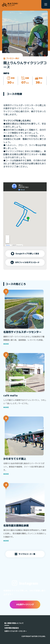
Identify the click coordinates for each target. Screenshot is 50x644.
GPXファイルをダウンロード (25, 262)
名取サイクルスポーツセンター (16, 631)
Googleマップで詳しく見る (25, 254)
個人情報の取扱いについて (14, 623)
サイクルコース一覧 (25, 554)
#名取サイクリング (25, 604)
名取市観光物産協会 (12, 628)
